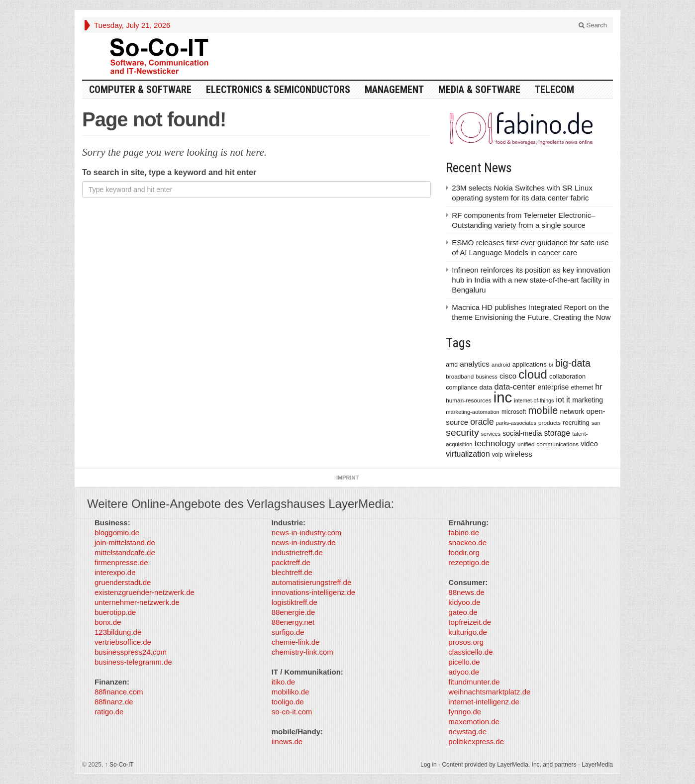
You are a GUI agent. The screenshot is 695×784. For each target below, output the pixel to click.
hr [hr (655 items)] (598, 387)
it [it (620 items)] (568, 400)
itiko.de (284, 682)
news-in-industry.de (304, 542)
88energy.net (293, 622)
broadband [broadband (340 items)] (460, 376)
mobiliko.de (291, 692)
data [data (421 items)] (486, 387)
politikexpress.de (476, 741)
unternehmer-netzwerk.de (137, 602)
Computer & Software (140, 90)
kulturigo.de (468, 632)
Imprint (347, 478)
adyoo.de (464, 672)
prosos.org (466, 642)
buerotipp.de (115, 612)
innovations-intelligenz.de (313, 592)
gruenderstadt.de (123, 582)
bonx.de (108, 622)
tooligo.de (288, 702)
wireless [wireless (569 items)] (519, 454)
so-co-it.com (292, 712)
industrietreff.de (297, 552)
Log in (429, 765)
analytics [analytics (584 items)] (475, 364)
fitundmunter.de (474, 682)
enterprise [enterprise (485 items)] (553, 387)
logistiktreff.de (295, 602)
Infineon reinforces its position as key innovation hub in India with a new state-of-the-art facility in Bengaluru (531, 280)
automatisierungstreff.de (312, 582)
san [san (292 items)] (596, 423)
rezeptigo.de (469, 562)
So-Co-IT (119, 765)
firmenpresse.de (121, 562)
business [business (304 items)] (487, 377)
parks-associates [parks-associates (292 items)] (516, 423)
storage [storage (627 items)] (557, 433)
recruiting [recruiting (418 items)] (576, 423)
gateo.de (463, 612)
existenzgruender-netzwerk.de (145, 592)
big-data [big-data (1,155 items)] (573, 363)
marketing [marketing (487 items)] (588, 400)
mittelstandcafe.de (125, 552)
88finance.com (119, 692)
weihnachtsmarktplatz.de (489, 692)
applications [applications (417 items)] (530, 364)
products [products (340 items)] (549, 423)
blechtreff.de (292, 572)
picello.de (464, 662)
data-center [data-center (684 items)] (515, 387)
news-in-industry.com (307, 533)
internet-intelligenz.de (484, 702)
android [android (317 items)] (501, 365)
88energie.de (294, 612)
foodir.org (464, 552)
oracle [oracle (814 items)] (482, 422)
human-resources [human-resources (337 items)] (468, 400)
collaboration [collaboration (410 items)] (567, 376)
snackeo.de (467, 542)
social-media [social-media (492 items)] (522, 433)
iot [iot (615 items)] (560, 400)
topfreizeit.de (470, 622)
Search (593, 25)
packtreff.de (291, 562)
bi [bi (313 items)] (551, 365)
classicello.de (470, 652)
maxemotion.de (474, 722)
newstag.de (467, 732)
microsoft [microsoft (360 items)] (514, 412)
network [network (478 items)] (572, 411)
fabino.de (464, 533)
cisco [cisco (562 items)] (508, 376)
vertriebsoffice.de (123, 642)
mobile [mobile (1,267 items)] (543, 410)
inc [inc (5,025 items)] (503, 397)
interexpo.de (115, 572)
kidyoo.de (464, 602)
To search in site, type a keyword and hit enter (169, 172)
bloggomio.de (117, 533)
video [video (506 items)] (589, 444)
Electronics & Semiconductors (278, 90)
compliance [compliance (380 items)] (461, 388)
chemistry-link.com (302, 652)
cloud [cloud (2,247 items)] (533, 374)
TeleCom (554, 90)
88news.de (466, 592)
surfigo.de (288, 632)
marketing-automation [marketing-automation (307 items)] (472, 412)
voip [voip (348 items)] (497, 455)
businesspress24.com (131, 652)
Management (394, 90)
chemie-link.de (296, 642)
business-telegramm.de (133, 662)
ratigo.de (109, 712)
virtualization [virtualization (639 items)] (468, 454)
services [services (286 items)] (491, 434)
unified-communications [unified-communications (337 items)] (548, 444)
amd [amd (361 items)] (452, 365)
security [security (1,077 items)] (462, 433)
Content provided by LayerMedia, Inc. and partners (509, 765)
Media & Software (479, 90)
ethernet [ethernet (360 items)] (582, 388)
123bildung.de (118, 632)
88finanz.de (114, 702)
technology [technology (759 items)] (495, 443)
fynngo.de (465, 712)
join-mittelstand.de (125, 542)
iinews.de (287, 741)
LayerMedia (597, 765)
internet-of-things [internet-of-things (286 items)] (534, 400)
